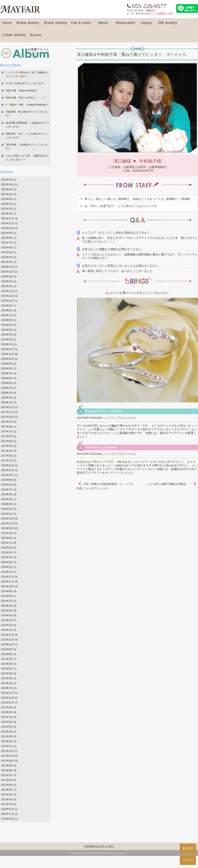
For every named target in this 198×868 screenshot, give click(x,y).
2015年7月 (7, 543)
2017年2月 (7, 456)
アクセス (188, 860)
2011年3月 (7, 795)
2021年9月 (7, 233)
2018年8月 (7, 369)
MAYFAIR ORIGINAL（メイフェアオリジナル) (106, 418)
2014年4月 (7, 615)
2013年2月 (7, 683)
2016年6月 (7, 494)
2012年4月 (7, 732)
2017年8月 (7, 427)
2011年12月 (7, 751)
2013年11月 (7, 640)
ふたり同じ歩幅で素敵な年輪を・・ (169, 484)
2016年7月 (7, 490)
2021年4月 (7, 257)
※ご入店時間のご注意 (162, 14)
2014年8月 (7, 596)
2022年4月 (7, 204)
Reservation (125, 25)
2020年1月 (7, 286)
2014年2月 (7, 625)
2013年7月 (7, 659)
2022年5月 (7, 199)
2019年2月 (7, 339)
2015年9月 (7, 533)
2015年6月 (7, 548)
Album (103, 25)
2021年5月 (7, 252)
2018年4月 (7, 388)
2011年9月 (7, 766)
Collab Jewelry (14, 37)
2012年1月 (7, 746)
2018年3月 (7, 393)
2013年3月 (7, 678)
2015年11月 (7, 523)
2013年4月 (7, 674)
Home (7, 25)
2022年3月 (7, 209)
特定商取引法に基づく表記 (99, 846)
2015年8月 (7, 538)
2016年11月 (7, 470)
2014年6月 (7, 606)
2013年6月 (7, 664)
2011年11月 (7, 756)
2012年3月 (7, 736)
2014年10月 (7, 586)
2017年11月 (7, 412)
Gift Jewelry (167, 25)
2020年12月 (7, 267)
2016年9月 (7, 480)
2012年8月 (7, 712)
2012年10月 (7, 703)
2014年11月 (7, 582)
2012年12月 (7, 693)
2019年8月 (7, 310)
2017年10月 (7, 417)
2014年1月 (7, 630)
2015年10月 (7, 528)
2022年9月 (7, 189)
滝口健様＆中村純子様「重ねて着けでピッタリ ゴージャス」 (133, 54)
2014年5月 (7, 611)
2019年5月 (7, 325)
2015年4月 (7, 557)
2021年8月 (7, 238)
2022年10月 (7, 185)
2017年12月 (7, 407)
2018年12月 (7, 349)
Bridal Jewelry (28, 25)
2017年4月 (7, 446)
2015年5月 (7, 553)
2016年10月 (7, 475)
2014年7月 (7, 601)
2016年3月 (7, 504)
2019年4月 (7, 330)
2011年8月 (7, 770)
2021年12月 (7, 218)
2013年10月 (7, 644)
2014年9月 (7, 591)
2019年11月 (7, 296)
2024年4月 (7, 180)
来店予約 (188, 848)
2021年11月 (7, 223)
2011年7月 (7, 775)
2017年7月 (7, 431)
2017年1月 (7, 461)
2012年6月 (7, 722)
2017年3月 (7, 451)
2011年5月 (7, 785)
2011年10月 (7, 761)
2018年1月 (7, 402)
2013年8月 (7, 654)
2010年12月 (7, 809)
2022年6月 (7, 194)
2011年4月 (7, 790)
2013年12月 (7, 635)
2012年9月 (7, 707)
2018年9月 (7, 364)
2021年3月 (7, 262)
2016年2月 (7, 509)
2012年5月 (7, 727)
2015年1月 (7, 572)
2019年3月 (7, 335)
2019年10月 (7, 301)
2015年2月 (7, 567)
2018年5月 (7, 383)
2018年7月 (7, 373)
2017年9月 (7, 422)
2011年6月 (7, 780)
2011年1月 (7, 804)
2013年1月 (7, 688)
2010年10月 (7, 819)
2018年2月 (7, 398)
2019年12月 (7, 291)
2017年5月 (7, 441)
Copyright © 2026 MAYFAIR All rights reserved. (99, 853)
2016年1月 (7, 514)
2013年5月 (7, 669)
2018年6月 (7, 378)
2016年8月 (7, 485)
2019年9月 (7, 306)
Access (36, 37)
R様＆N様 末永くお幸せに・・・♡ (25, 98)
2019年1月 (7, 344)
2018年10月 (7, 359)
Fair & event (81, 25)
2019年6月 (7, 320)
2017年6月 (7, 436)
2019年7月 (7, 315)
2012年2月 (7, 741)
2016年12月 (7, 465)
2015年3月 (7, 562)
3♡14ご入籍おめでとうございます (25, 83)
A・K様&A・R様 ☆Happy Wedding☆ (27, 105)
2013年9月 (7, 649)
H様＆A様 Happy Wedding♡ (22, 91)
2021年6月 (7, 248)
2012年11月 (7, 698)
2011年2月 (7, 799)
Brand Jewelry (56, 25)
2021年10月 (7, 228)
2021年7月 (7, 243)
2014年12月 (7, 577)
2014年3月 (7, 620)
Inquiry (146, 25)
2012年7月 (7, 717)
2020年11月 (7, 272)
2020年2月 (7, 281)
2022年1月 (7, 214)
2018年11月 (7, 354)
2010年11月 (7, 814)
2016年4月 (7, 499)
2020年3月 (7, 277)
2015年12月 (7, 519)
